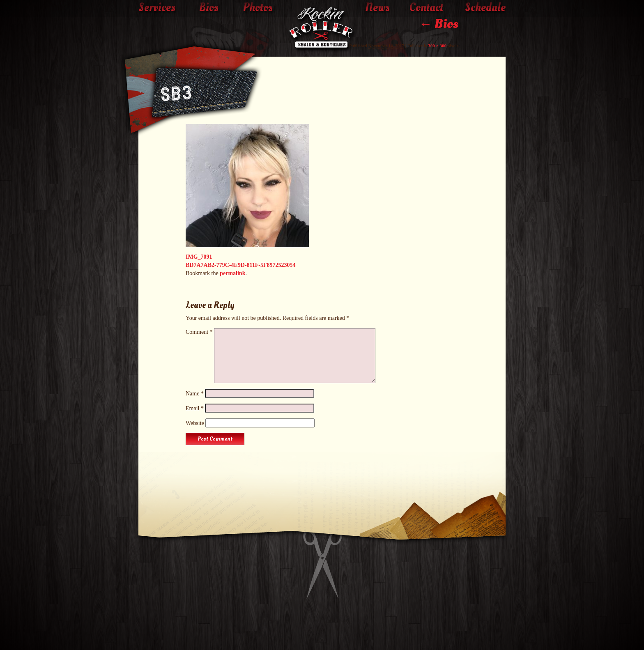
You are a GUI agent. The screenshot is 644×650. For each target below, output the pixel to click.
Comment (199, 332)
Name (195, 394)
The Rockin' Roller (322, 29)
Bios (209, 8)
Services (157, 8)
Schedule (485, 8)
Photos (258, 8)
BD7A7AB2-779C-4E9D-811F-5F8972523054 (241, 265)
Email (195, 408)
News (377, 8)
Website (195, 423)
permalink (232, 273)
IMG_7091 (199, 257)
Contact (426, 8)
